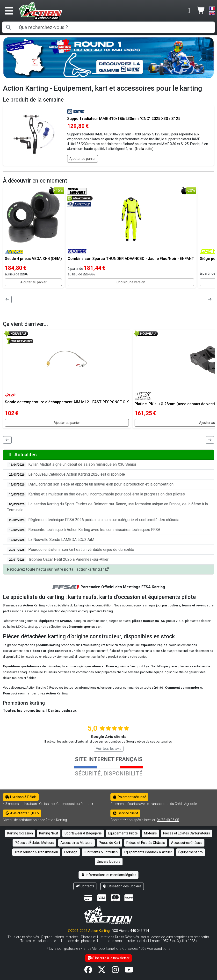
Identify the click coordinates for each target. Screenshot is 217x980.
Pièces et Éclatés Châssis (146, 843)
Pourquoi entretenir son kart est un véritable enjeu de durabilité (71, 550)
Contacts (85, 886)
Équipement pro (191, 852)
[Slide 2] (113, 74)
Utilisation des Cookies (122, 886)
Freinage (71, 852)
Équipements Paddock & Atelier (148, 852)
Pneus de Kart (109, 843)
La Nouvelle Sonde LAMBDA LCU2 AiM (51, 540)
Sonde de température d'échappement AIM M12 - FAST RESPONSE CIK (67, 402)
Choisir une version (131, 282)
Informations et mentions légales (108, 875)
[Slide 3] (122, 74)
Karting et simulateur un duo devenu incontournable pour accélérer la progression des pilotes (96, 494)
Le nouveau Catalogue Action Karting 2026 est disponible (66, 475)
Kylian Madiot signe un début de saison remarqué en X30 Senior (72, 465)
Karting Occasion (20, 833)
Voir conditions (159, 949)
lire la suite (144, 149)
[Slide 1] (104, 74)
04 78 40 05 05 (168, 820)
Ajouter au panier (83, 159)
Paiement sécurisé (129, 797)
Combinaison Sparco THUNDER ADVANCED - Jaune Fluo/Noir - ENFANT (131, 259)
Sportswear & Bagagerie (83, 833)
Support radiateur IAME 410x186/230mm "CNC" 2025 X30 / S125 (124, 119)
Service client (125, 813)
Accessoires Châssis (187, 843)
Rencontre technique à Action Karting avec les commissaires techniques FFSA (84, 530)
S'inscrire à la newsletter (109, 958)
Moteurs (150, 833)
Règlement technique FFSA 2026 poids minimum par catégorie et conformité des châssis (93, 520)
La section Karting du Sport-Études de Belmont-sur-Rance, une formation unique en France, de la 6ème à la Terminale (107, 507)
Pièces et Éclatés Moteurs (34, 843)
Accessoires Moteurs (76, 843)
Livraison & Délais (21, 797)
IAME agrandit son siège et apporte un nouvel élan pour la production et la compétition (90, 484)
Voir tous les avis (109, 749)
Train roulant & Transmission (36, 852)
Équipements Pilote (123, 833)
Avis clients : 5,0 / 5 (22, 813)
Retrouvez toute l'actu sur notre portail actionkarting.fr (58, 569)
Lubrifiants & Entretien (101, 852)
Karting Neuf (49, 833)
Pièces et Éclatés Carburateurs (187, 833)
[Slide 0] (95, 74)
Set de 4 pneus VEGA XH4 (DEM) (33, 259)
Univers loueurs (109, 862)
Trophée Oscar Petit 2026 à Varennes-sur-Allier (58, 560)
